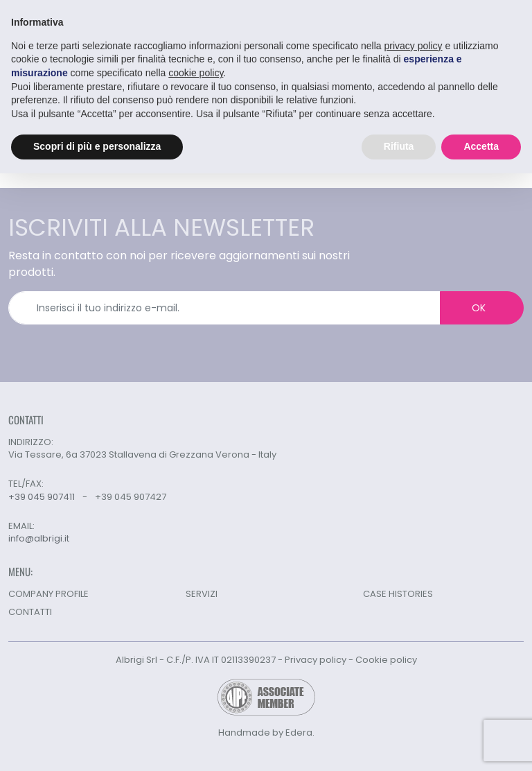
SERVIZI (202, 594)
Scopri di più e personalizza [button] (97, 146)
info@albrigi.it (39, 539)
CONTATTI (30, 612)
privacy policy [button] (414, 46)
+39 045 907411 (42, 497)
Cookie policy (386, 660)
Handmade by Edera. (266, 733)
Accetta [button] (481, 146)
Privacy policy (316, 660)
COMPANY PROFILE (48, 594)
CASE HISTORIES (398, 594)
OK (479, 308)
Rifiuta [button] (399, 146)
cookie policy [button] (196, 73)
